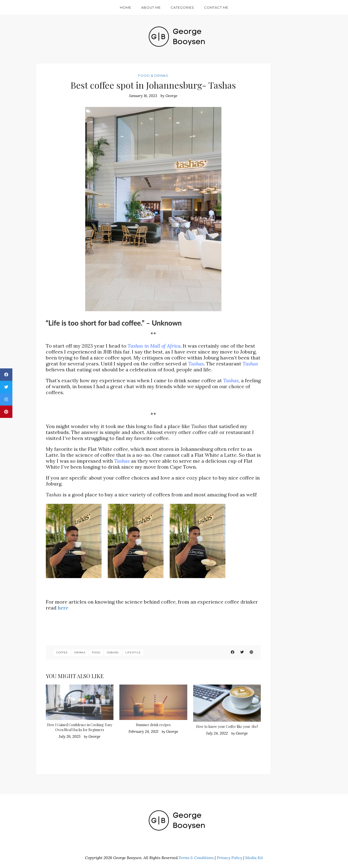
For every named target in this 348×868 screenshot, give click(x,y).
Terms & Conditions (196, 858)
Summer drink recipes (153, 725)
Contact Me (216, 7)
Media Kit (254, 858)
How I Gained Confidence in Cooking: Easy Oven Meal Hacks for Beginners (80, 727)
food (96, 652)
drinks (80, 652)
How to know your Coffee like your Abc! (227, 727)
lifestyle (133, 652)
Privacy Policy (229, 858)
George (171, 96)
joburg (113, 652)
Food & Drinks (153, 76)
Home (126, 7)
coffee (62, 652)
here (63, 608)
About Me (151, 7)
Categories (182, 7)
